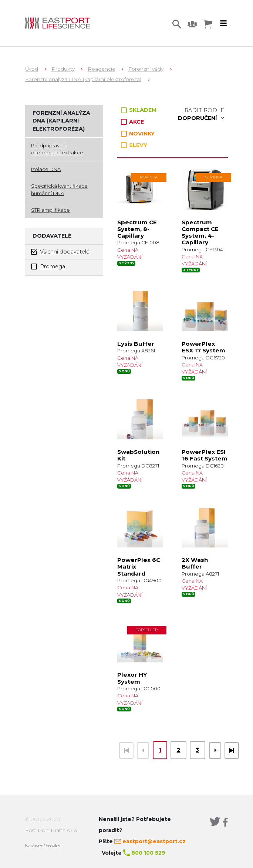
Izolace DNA (46, 169)
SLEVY (134, 145)
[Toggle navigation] (223, 23)
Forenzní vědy (146, 69)
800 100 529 (148, 853)
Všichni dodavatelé (60, 252)
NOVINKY (138, 134)
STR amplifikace (50, 210)
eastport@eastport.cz (154, 841)
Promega (48, 267)
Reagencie (102, 69)
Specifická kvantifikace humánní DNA (59, 190)
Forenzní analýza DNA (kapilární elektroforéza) (83, 79)
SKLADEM (139, 110)
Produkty (63, 69)
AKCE (132, 122)
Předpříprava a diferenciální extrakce (57, 149)
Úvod (32, 69)
